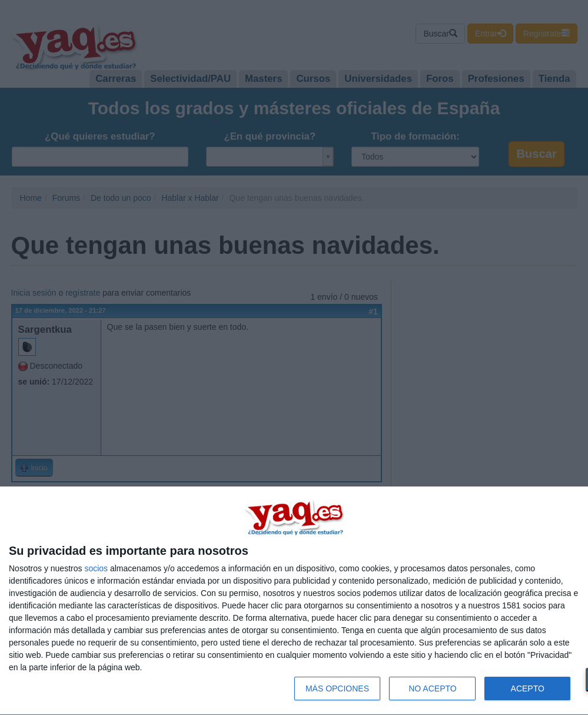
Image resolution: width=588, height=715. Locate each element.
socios (96, 568)
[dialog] (294, 601)
